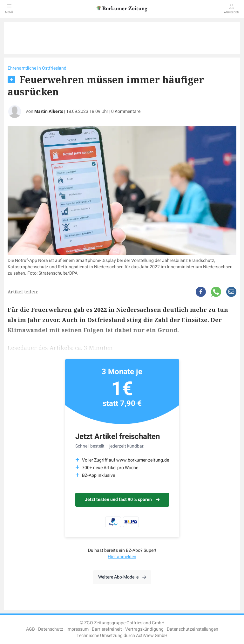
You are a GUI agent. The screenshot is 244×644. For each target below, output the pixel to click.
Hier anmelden (122, 557)
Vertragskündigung (144, 629)
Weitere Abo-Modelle (122, 577)
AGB (30, 629)
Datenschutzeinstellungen (193, 629)
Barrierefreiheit (107, 629)
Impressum (78, 629)
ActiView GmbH (152, 636)
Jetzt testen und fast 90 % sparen (122, 500)
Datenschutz (51, 629)
